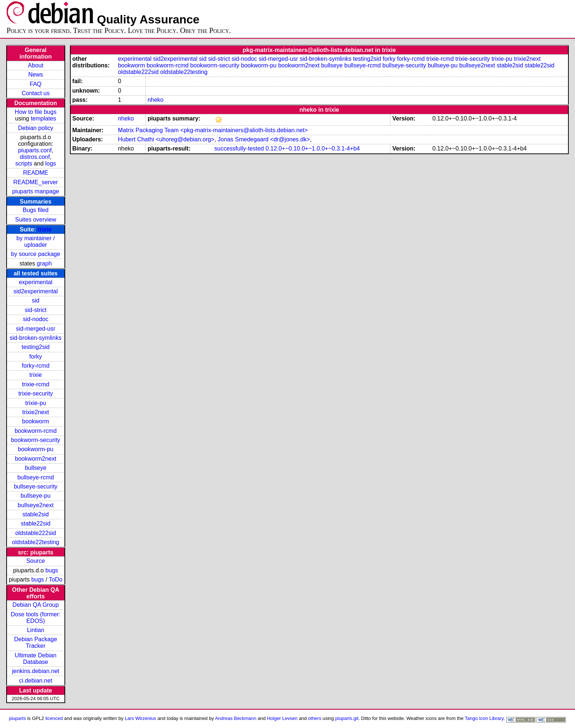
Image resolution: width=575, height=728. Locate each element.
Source (36, 561)
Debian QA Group (36, 605)
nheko (156, 100)
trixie (45, 229)
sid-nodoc (36, 319)
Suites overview (36, 220)
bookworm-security (36, 440)
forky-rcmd (36, 366)
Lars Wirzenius (141, 718)
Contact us (36, 93)
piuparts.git (347, 718)
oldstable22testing (36, 542)
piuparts (18, 718)
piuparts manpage (36, 191)
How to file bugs (36, 112)
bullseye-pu (36, 496)
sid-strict (36, 310)
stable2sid (36, 514)
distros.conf (35, 157)
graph (44, 263)
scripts (24, 164)
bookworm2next (36, 459)
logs (50, 164)
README (36, 173)
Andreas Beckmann (236, 718)
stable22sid (36, 523)
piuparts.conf (35, 150)
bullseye (36, 468)
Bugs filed (36, 210)
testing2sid (36, 347)
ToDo (55, 580)
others (315, 718)
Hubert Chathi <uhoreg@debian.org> (166, 139)
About (36, 65)
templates (43, 118)
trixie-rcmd (36, 384)
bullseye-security (36, 486)
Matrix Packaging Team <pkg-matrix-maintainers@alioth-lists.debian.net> (213, 130)
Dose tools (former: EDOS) (36, 618)
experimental (36, 282)
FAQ (36, 84)
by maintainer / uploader (36, 242)
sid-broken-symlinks (36, 338)
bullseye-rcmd (36, 477)
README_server (36, 182)
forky (36, 356)
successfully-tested (239, 148)
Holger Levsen (282, 718)
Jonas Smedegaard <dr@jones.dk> (264, 139)
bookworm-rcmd (36, 431)
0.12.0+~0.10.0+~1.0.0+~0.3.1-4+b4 (313, 148)
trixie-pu (36, 403)
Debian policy (36, 128)
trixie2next (36, 412)
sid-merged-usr (36, 329)
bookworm (36, 421)
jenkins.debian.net (36, 671)
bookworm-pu (36, 449)
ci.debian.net (36, 681)
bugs (52, 570)
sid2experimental (36, 291)
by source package (36, 254)
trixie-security (36, 393)
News (36, 75)
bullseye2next (36, 505)
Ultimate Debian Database (36, 659)
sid (36, 300)
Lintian (36, 630)
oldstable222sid (36, 533)
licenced (54, 718)
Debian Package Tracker (36, 642)
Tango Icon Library (484, 718)
